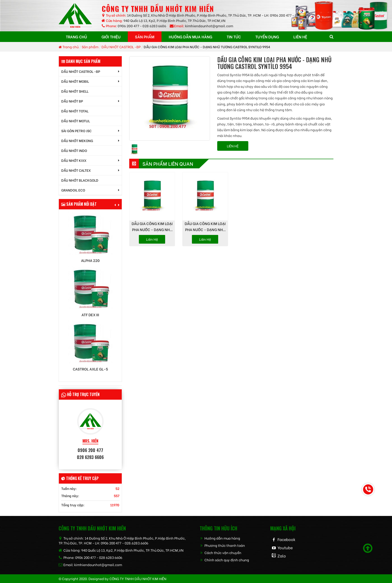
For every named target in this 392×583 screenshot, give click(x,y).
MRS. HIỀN (90, 441)
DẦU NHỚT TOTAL (75, 111)
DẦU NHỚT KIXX (74, 160)
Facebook (286, 539)
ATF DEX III (90, 315)
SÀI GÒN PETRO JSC (76, 131)
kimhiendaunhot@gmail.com (209, 26)
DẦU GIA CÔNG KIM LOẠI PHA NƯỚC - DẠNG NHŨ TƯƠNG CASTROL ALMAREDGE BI (205, 227)
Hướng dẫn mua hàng (220, 538)
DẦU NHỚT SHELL (75, 91)
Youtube (285, 547)
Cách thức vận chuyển (220, 552)
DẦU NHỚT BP (72, 101)
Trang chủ (69, 47)
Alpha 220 (90, 260)
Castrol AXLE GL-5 (90, 369)
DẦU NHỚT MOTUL (76, 121)
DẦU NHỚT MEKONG (77, 141)
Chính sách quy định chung (224, 560)
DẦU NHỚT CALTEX (76, 170)
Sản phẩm (90, 47)
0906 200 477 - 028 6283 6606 (142, 26)
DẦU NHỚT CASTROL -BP (121, 47)
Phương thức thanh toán (222, 545)
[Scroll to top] (368, 548)
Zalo (282, 556)
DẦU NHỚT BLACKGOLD (80, 180)
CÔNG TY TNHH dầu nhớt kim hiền (138, 579)
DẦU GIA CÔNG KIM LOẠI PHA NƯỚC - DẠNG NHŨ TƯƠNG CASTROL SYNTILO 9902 (152, 227)
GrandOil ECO (73, 190)
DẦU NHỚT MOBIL (75, 81)
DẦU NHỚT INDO (74, 150)
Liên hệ (152, 239)
